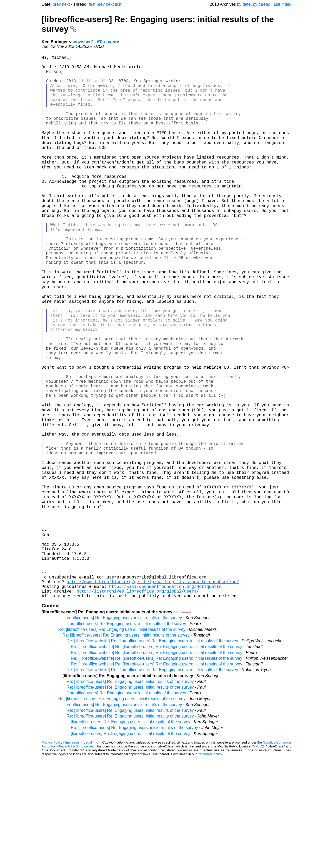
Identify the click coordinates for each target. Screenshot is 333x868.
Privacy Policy (52, 852)
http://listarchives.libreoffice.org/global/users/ (138, 700)
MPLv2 (258, 856)
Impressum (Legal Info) (82, 852)
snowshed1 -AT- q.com (94, 42)
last (118, 4)
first (92, 4)
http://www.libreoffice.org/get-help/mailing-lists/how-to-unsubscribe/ (153, 688)
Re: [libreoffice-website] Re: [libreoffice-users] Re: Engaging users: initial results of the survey (152, 751)
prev (57, 4)
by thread (262, 4)
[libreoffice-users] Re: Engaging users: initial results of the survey (122, 728)
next (66, 4)
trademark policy (210, 864)
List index (283, 4)
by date (244, 4)
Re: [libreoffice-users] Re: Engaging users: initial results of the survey (122, 739)
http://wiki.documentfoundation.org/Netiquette (165, 694)
